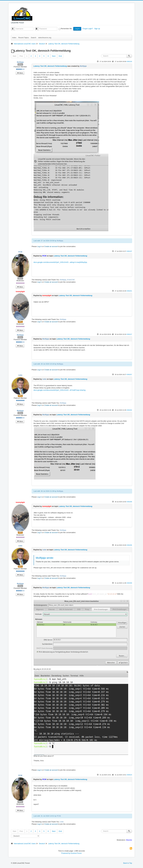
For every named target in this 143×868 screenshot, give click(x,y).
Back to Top (128, 863)
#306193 (129, 61)
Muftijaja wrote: (45, 558)
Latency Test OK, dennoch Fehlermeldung (50, 66)
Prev (21, 56)
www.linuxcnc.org (45, 38)
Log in (77, 29)
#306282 (129, 410)
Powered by (66, 853)
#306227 (129, 334)
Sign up (97, 29)
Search (34, 38)
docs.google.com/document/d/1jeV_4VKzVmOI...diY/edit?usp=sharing (60, 390)
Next (54, 56)
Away (20, 322)
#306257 (129, 374)
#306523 (129, 775)
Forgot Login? (88, 29)
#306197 (129, 251)
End (60, 56)
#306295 (129, 545)
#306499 (129, 583)
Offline (20, 64)
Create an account (51, 246)
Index (14, 38)
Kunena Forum (76, 853)
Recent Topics (23, 38)
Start (14, 56)
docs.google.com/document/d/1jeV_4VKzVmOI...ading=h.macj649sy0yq (60, 262)
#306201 (129, 291)
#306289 (129, 502)
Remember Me (66, 29)
